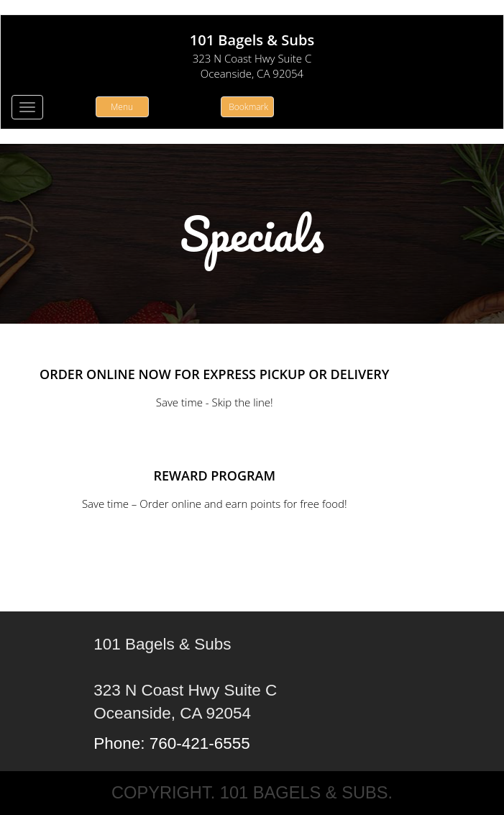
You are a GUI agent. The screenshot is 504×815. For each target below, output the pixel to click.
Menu (122, 107)
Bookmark (248, 107)
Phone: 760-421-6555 (172, 743)
